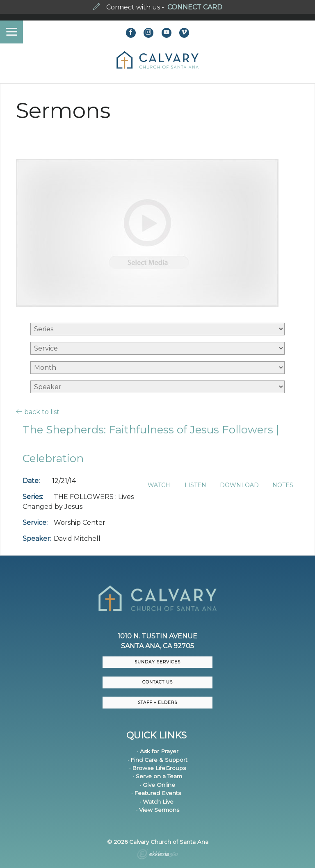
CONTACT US (157, 682)
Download (239, 485)
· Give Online (157, 785)
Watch (159, 485)
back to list (38, 412)
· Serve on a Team (157, 776)
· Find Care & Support (157, 760)
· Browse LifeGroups (157, 768)
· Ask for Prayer (158, 751)
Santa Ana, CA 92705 (157, 646)
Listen (195, 485)
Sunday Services (157, 662)
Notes (283, 485)
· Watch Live (157, 802)
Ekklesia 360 (157, 855)
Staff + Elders (157, 703)
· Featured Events (156, 793)
